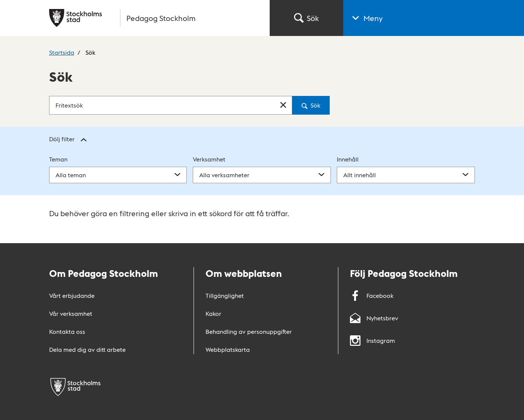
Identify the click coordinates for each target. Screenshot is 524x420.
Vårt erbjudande (72, 295)
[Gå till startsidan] (155, 18)
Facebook (372, 295)
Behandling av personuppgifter (249, 331)
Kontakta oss (67, 331)
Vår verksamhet (71, 313)
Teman (58, 159)
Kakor (213, 313)
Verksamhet (209, 159)
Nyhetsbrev (374, 318)
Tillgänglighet (225, 295)
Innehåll (348, 159)
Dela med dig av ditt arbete (87, 349)
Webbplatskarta (228, 349)
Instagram (372, 340)
